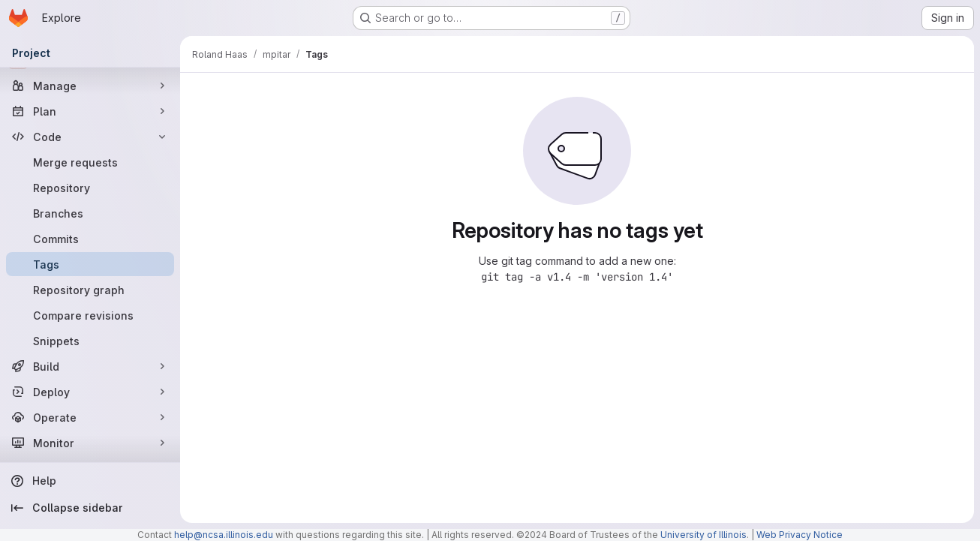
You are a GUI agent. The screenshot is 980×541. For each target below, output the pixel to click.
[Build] (90, 366)
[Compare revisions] (90, 315)
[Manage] (90, 86)
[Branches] (90, 213)
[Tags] (90, 264)
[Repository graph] (90, 290)
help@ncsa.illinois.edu (224, 535)
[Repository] (90, 188)
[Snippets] (90, 341)
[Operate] (90, 417)
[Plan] (90, 111)
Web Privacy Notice (800, 535)
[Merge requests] (90, 162)
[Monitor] (90, 443)
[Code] (90, 137)
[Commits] (90, 239)
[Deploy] (90, 392)
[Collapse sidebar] (90, 508)
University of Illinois (703, 535)
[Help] (90, 481)
